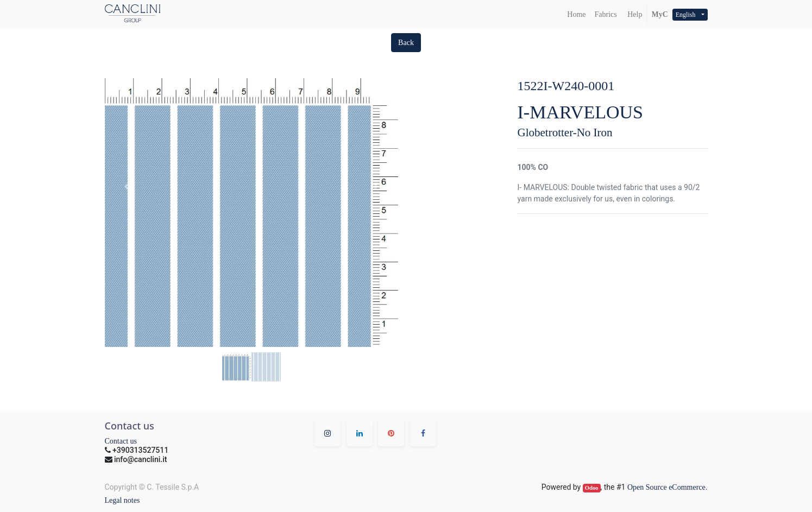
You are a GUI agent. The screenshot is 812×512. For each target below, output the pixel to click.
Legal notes (122, 500)
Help (634, 14)
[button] (406, 43)
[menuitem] (576, 14)
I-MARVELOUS (581, 112)
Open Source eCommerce (666, 487)
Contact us (121, 441)
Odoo (592, 488)
